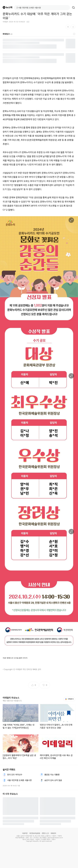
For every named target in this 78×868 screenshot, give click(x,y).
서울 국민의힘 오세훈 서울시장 (19, 780)
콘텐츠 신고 (45, 833)
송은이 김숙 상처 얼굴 (53, 780)
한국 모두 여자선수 (15, 775)
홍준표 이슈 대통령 (52, 775)
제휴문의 (53, 833)
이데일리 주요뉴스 (11, 698)
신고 (28, 22)
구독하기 (69, 699)
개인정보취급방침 (35, 833)
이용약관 (25, 833)
